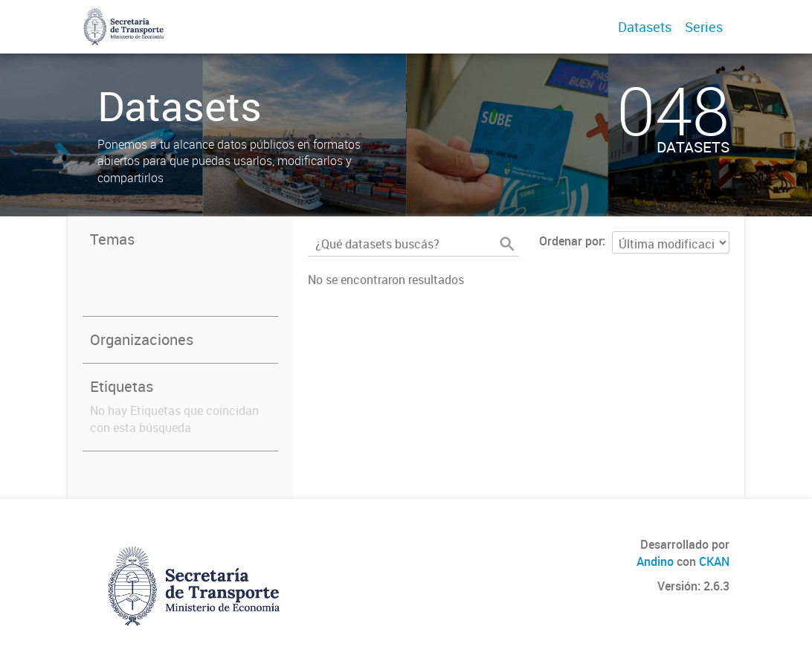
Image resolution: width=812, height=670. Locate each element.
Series (704, 27)
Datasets (645, 27)
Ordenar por (571, 241)
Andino (655, 561)
